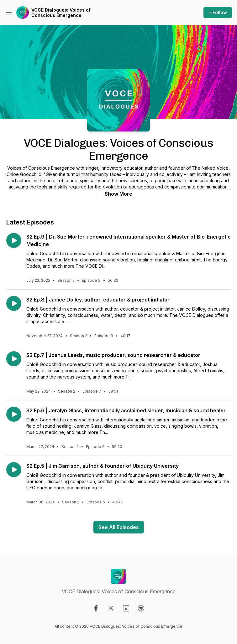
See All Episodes (119, 527)
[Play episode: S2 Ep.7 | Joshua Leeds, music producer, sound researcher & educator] (14, 359)
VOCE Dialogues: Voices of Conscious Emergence (61, 13)
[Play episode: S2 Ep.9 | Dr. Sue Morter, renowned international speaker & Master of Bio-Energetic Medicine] (14, 240)
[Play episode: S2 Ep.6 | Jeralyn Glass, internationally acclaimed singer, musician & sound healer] (14, 414)
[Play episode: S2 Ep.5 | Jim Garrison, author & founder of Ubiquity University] (14, 470)
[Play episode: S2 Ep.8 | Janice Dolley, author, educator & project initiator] (14, 303)
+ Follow (218, 12)
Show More (118, 194)
